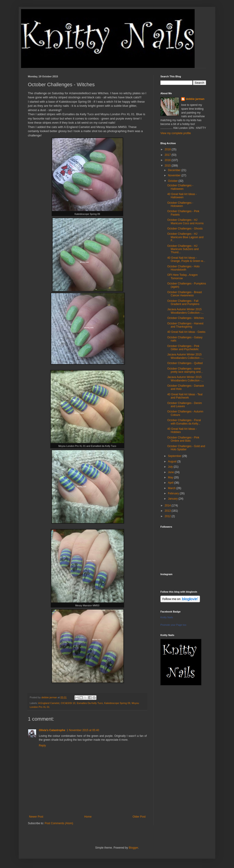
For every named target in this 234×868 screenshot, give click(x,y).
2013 (168, 511)
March (172, 488)
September (175, 456)
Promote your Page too (173, 625)
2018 (168, 149)
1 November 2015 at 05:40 (83, 730)
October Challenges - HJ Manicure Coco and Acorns (185, 222)
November (175, 175)
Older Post (139, 817)
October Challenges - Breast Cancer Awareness (185, 294)
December (175, 170)
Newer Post (36, 817)
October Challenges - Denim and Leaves (185, 405)
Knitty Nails (167, 617)
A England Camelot (49, 703)
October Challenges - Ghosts (185, 229)
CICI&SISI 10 (68, 703)
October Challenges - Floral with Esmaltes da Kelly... (184, 422)
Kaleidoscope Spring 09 (117, 703)
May (171, 477)
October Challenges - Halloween (180, 187)
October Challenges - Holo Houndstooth (183, 268)
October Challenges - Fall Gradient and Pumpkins (183, 302)
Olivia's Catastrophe (52, 730)
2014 (168, 506)
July (171, 467)
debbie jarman (195, 99)
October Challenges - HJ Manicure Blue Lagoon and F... (185, 237)
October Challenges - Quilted (185, 363)
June (171, 472)
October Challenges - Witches (185, 318)
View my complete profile (176, 133)
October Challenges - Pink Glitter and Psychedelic (183, 348)
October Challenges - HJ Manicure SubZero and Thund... (183, 249)
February (174, 493)
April (171, 483)
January (173, 499)
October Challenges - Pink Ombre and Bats (183, 439)
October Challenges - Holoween (180, 204)
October (173, 181)
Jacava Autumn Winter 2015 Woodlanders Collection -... (185, 311)
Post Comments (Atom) (59, 823)
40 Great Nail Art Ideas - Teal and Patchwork (185, 396)
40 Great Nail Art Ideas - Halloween (182, 196)
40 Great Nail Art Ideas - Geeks (186, 332)
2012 (168, 516)
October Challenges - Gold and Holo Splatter (186, 448)
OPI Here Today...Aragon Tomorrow (182, 276)
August (173, 461)
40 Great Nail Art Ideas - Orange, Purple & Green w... (186, 259)
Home (88, 817)
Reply (42, 745)
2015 (168, 166)
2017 (168, 155)
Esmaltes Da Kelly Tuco (90, 703)
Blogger (133, 848)
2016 (168, 160)
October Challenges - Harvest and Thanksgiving (185, 325)
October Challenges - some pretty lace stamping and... (185, 370)
